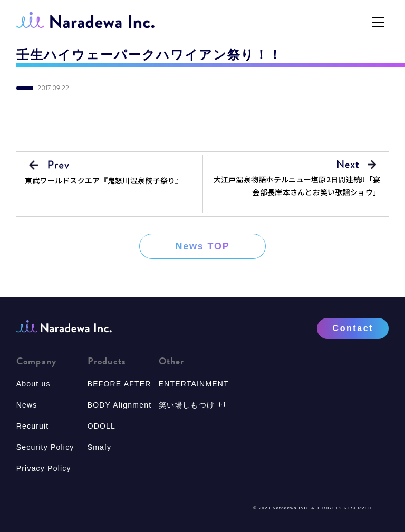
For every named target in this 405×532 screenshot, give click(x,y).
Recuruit (33, 426)
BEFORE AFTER (119, 384)
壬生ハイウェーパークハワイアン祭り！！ (149, 55)
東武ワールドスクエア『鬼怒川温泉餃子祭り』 (104, 180)
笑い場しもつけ (192, 405)
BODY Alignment (120, 405)
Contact (353, 328)
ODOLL (102, 426)
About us (33, 384)
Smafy (100, 447)
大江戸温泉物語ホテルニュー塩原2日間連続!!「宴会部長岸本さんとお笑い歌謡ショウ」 (297, 186)
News (27, 405)
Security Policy (45, 447)
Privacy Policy (44, 468)
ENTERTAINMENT (194, 384)
